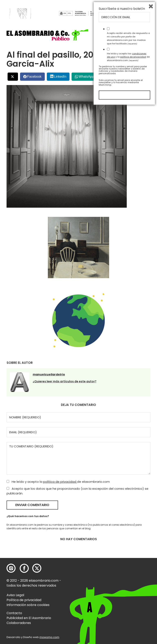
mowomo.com (49, 637)
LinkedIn (60, 77)
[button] (47, 35)
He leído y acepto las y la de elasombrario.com (128, 594)
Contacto (14, 613)
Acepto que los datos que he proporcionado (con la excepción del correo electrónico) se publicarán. (77, 491)
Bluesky (134, 75)
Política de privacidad (24, 600)
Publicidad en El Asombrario (29, 618)
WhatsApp (86, 77)
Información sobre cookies (28, 605)
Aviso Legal (15, 595)
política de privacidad (60, 482)
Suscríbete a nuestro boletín (122, 546)
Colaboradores (19, 623)
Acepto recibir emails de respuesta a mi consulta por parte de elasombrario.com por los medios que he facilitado (128, 576)
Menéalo (112, 75)
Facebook (34, 77)
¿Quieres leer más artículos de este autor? (65, 381)
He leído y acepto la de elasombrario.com (58, 482)
